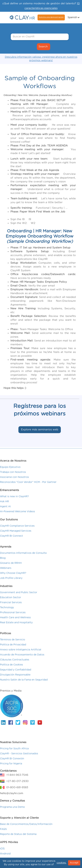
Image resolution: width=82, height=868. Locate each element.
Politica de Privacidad (13, 650)
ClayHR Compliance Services (17, 532)
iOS (2, 854)
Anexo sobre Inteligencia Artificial (21, 655)
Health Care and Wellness (15, 623)
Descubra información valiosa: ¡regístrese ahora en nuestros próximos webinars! (41, 59)
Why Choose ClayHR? (13, 579)
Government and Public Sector (19, 598)
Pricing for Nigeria (11, 769)
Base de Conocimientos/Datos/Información (26, 830)
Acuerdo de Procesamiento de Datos (22, 661)
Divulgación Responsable (15, 681)
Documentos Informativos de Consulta (23, 559)
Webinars (6, 574)
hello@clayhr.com (12, 799)
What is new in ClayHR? (14, 502)
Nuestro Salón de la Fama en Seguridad (24, 686)
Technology (7, 613)
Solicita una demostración (51, 17)
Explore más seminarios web (40, 430)
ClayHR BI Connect (11, 542)
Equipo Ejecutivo (10, 473)
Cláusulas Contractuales (15, 666)
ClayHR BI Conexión (12, 764)
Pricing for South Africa (14, 754)
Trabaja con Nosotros (13, 478)
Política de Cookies (11, 671)
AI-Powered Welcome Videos (17, 517)
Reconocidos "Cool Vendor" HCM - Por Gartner (28, 488)
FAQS (3, 835)
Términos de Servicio (13, 645)
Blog (3, 564)
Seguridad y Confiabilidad (16, 676)
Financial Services (11, 608)
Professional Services (13, 618)
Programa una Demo (12, 813)
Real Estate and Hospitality (16, 628)
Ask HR (4, 507)
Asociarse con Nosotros (14, 483)
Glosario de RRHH (11, 569)
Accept (74, 863)
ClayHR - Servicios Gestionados (19, 759)
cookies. (61, 863)
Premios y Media (11, 697)
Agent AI (5, 512)
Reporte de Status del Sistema (18, 840)
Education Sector (11, 603)
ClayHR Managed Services (16, 537)
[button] (73, 17)
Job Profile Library (11, 584)
